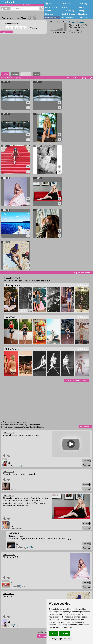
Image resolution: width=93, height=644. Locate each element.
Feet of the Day (68, 11)
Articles (65, 7)
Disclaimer (82, 14)
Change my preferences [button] (60, 639)
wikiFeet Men (50, 17)
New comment (85, 426)
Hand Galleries (68, 17)
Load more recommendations (76, 381)
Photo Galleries (52, 7)
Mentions (49, 14)
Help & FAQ (83, 4)
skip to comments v (83, 273)
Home (51, 4)
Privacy (81, 11)
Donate (81, 7)
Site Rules (66, 4)
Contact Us (83, 17)
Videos (48, 11)
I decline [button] (64, 633)
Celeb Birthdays (68, 14)
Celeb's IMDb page (77, 22)
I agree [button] (54, 633)
